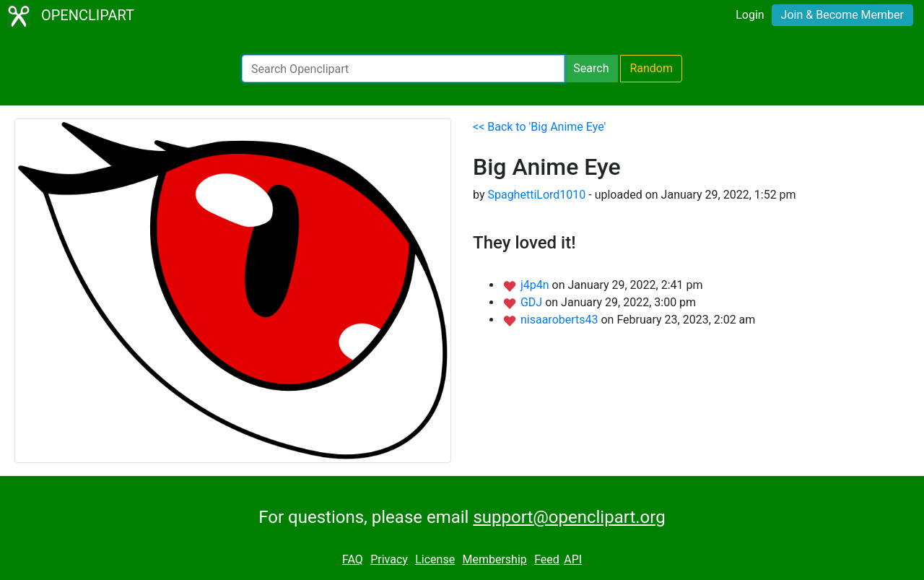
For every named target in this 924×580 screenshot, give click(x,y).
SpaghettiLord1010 (536, 195)
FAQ (353, 559)
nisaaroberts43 (561, 320)
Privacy (389, 559)
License (435, 559)
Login (750, 15)
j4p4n (536, 285)
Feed (547, 559)
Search (591, 68)
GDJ (533, 302)
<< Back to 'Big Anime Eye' (539, 127)
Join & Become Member (842, 15)
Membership (494, 559)
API (573, 559)
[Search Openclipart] (403, 69)
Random (651, 68)
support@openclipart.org (569, 517)
